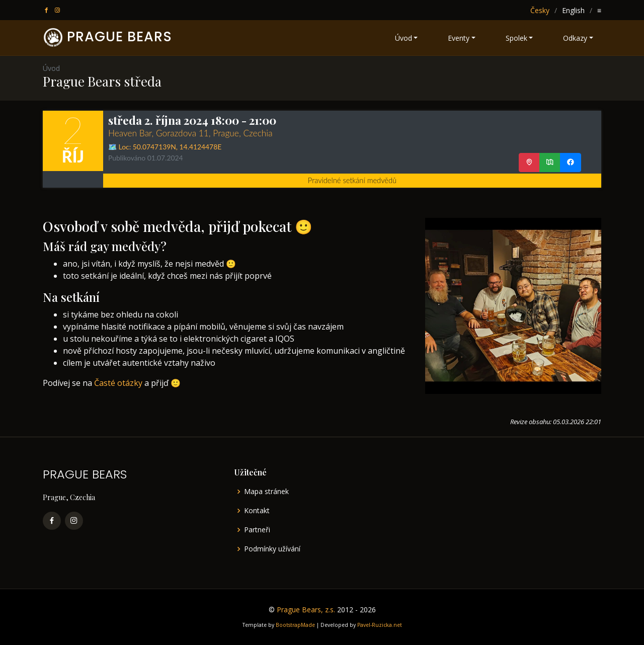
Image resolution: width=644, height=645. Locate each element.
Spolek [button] (516, 38)
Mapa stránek (266, 492)
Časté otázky (118, 383)
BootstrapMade (295, 625)
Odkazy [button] (575, 38)
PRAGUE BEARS (119, 36)
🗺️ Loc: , (165, 147)
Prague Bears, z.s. (306, 610)
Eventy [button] (459, 38)
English (573, 10)
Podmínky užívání (272, 549)
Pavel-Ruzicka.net (380, 625)
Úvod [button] (404, 38)
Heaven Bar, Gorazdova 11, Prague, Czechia (190, 133)
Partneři (257, 530)
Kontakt (257, 511)
